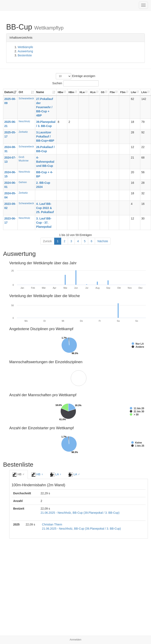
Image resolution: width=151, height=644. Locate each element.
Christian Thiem (52, 524)
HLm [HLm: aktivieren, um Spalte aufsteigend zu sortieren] (93, 92)
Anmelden (75, 640)
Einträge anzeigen (76, 76)
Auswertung (25, 51)
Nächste (103, 241)
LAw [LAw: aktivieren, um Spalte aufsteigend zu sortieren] (133, 92)
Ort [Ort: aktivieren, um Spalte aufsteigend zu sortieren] (21, 92)
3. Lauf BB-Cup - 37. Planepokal (44, 223)
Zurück (47, 241)
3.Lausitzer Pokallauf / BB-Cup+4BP (45, 136)
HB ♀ (37, 474)
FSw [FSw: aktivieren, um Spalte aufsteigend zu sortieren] (112, 92)
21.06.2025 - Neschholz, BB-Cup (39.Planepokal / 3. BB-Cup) (80, 513)
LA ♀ (56, 474)
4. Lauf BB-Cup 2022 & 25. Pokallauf (45, 208)
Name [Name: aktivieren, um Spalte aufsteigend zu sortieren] (40, 92)
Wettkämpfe (25, 47)
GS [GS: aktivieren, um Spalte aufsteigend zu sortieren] (103, 92)
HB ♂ (19, 474)
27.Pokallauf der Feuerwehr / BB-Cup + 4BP (45, 107)
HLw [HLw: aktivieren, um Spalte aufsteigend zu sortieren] (82, 92)
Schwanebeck (26, 98)
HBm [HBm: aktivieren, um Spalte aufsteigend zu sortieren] (71, 92)
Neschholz (25, 121)
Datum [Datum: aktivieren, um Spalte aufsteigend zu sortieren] (9, 92)
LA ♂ (74, 474)
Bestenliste (25, 55)
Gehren (23, 182)
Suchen (75, 83)
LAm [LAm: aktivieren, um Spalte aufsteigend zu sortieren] (144, 92)
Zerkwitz (23, 132)
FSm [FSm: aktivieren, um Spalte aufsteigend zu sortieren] (123, 92)
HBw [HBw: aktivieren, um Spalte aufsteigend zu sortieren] (60, 92)
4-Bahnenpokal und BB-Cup (45, 162)
